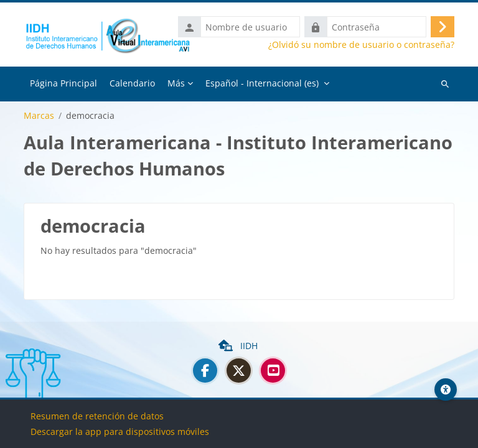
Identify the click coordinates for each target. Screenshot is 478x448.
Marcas (39, 116)
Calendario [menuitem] (132, 83)
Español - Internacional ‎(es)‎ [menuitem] (262, 83)
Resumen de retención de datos (97, 416)
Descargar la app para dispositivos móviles (120, 432)
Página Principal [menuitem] (63, 83)
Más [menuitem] (176, 83)
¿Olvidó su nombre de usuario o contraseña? (361, 45)
